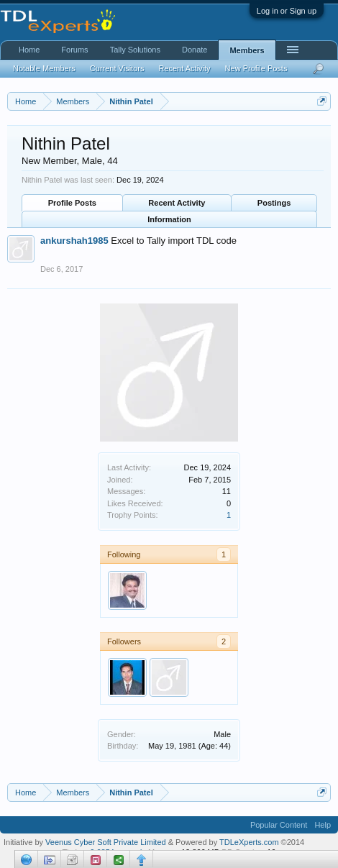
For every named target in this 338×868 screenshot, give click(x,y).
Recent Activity (177, 203)
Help (323, 825)
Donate (195, 50)
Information (169, 219)
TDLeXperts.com (249, 842)
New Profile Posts (256, 68)
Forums (74, 50)
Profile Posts (72, 203)
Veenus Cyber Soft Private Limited (107, 842)
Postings (274, 203)
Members (247, 50)
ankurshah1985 (74, 241)
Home (29, 50)
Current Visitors (117, 68)
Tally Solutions (135, 50)
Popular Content (279, 825)
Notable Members (44, 68)
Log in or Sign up (287, 11)
